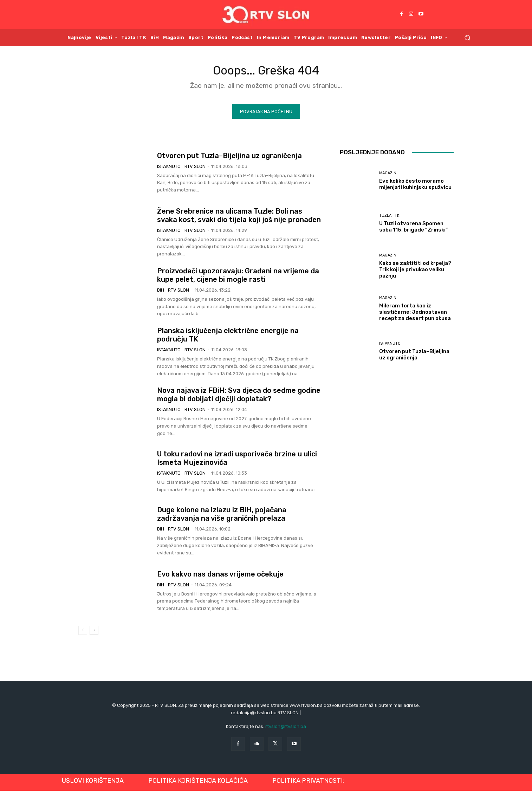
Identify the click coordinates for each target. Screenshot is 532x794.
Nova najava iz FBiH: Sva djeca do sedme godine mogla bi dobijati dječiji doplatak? (239, 398)
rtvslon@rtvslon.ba (286, 729)
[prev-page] (83, 633)
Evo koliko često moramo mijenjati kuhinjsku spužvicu (415, 187)
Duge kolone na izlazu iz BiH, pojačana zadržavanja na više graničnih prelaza (222, 517)
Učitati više (397, 388)
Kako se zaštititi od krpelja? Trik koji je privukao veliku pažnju (415, 272)
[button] (467, 37)
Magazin (388, 176)
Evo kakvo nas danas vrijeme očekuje (220, 577)
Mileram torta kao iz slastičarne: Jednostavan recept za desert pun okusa (415, 315)
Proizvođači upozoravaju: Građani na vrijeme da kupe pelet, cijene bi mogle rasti (238, 278)
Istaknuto (169, 169)
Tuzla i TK (389, 219)
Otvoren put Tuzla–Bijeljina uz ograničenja (229, 158)
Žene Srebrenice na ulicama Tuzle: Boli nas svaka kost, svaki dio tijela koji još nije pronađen (239, 218)
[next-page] (94, 633)
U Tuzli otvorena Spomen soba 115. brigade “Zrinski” (414, 230)
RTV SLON (195, 169)
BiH (161, 293)
